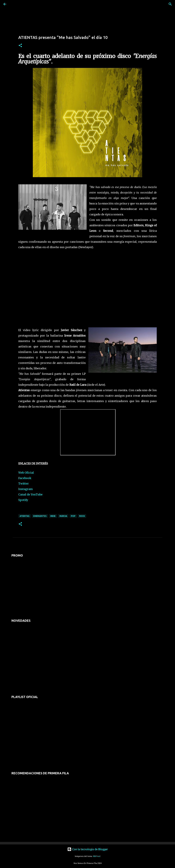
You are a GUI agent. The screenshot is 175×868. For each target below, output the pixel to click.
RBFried (97, 856)
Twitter (23, 483)
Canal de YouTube (30, 494)
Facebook (25, 478)
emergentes (40, 516)
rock (82, 516)
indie (53, 516)
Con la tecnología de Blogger (88, 849)
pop (73, 516)
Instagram (25, 489)
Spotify (23, 500)
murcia (63, 516)
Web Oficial (26, 473)
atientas (25, 516)
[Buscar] (14, 4)
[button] (20, 46)
